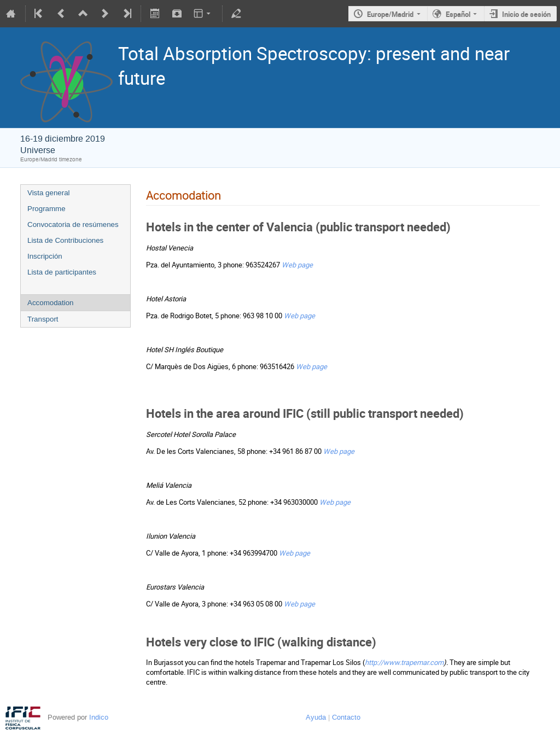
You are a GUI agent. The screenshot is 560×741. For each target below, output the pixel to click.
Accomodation (50, 303)
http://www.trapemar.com (404, 662)
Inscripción (45, 256)
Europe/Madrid (390, 14)
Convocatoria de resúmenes (73, 224)
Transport (43, 319)
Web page (297, 265)
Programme (46, 209)
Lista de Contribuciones (65, 240)
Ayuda (316, 717)
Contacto (346, 717)
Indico (99, 717)
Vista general (49, 193)
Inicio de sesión (526, 14)
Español (458, 14)
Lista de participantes (62, 272)
